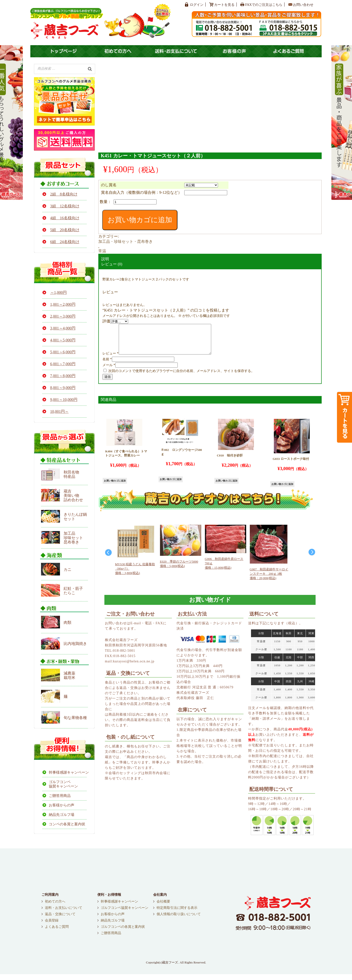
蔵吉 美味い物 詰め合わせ (73, 495)
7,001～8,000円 (63, 376)
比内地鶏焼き (75, 644)
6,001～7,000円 (63, 364)
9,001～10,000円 (64, 400)
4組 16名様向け (65, 218)
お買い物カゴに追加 (140, 220)
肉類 (67, 622)
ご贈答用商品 (60, 796)
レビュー (111, 359)
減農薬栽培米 (69, 675)
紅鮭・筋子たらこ (73, 591)
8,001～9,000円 (63, 388)
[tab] (210, 259)
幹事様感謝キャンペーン (68, 772)
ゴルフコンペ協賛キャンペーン (63, 784)
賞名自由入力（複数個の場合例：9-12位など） (141, 192)
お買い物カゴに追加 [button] (115, 486)
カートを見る (224, 5)
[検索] (90, 68)
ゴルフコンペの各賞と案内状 (123, 933)
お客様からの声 (62, 805)
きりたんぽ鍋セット (75, 517)
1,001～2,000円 (63, 304)
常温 (102, 251)
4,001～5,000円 (63, 340)
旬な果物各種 (75, 718)
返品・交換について (60, 920)
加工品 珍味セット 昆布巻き (73, 538)
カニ (67, 570)
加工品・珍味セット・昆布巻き (126, 241)
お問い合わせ (303, 5)
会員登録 (52, 926)
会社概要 (163, 907)
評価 (106, 321)
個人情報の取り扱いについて (179, 920)
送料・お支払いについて (64, 914)
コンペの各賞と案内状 (67, 824)
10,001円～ (59, 411)
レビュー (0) (112, 264)
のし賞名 (109, 185)
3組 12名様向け (65, 206)
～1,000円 (59, 292)
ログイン (197, 5)
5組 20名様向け (65, 230)
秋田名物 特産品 (71, 474)
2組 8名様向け (64, 194)
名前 (107, 365)
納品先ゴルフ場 (62, 815)
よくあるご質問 (57, 933)
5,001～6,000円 (63, 352)
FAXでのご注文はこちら (264, 5)
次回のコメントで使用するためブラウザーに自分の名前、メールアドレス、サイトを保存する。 (181, 377)
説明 (105, 259)
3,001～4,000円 (63, 328)
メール (109, 371)
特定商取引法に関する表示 (177, 914)
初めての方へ (55, 907)
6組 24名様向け (65, 242)
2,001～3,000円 (63, 316)
